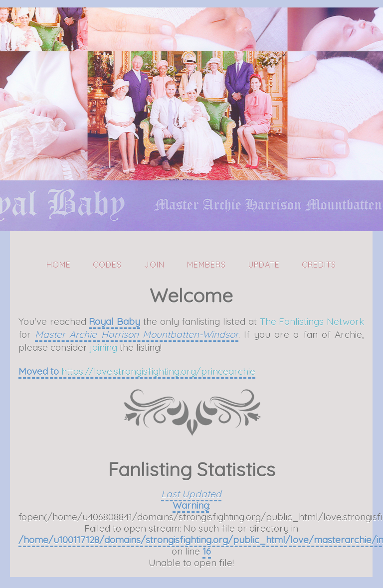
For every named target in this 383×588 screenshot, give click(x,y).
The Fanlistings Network (312, 321)
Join (154, 265)
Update (264, 265)
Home (59, 265)
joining (103, 347)
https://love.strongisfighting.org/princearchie (158, 371)
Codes (107, 265)
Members (206, 265)
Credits (319, 265)
